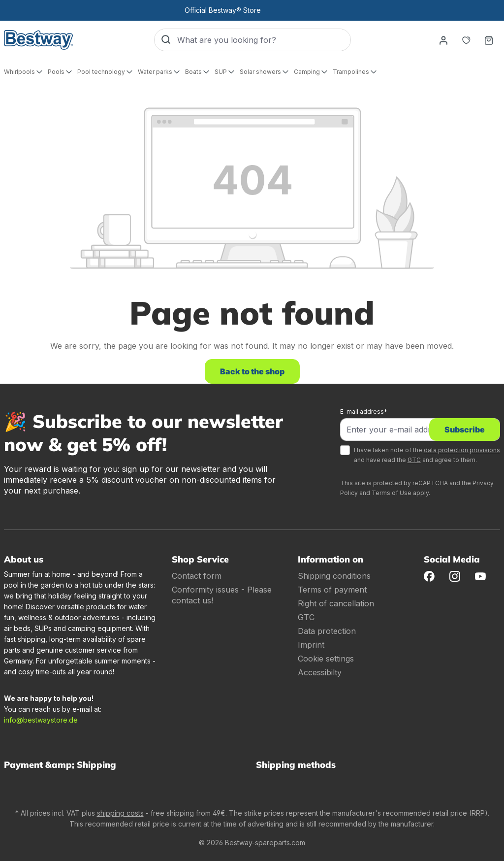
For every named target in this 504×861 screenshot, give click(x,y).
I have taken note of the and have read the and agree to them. (427, 455)
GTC (414, 460)
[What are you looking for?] (264, 40)
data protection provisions (462, 450)
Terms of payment (332, 590)
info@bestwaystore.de (41, 720)
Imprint (311, 645)
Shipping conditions (334, 576)
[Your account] (443, 40)
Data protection (327, 631)
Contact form (197, 576)
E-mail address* (364, 412)
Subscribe (465, 430)
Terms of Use (392, 493)
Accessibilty (320, 672)
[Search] (166, 40)
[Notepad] (466, 40)
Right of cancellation (336, 603)
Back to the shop (252, 371)
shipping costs (120, 813)
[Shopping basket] (489, 40)
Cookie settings (326, 659)
